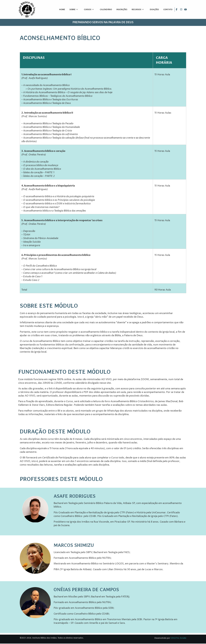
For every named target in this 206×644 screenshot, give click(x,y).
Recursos (138, 10)
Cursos (89, 10)
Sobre (74, 10)
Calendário (106, 10)
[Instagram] (181, 10)
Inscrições (122, 10)
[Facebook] (176, 10)
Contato (168, 10)
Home (62, 10)
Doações (154, 10)
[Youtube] (185, 10)
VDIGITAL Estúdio (178, 638)
